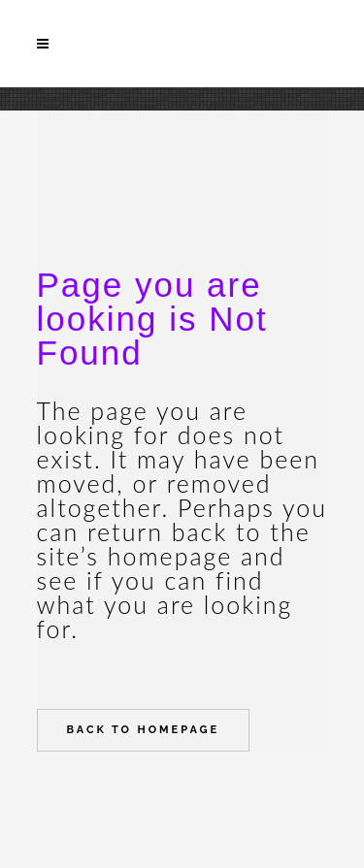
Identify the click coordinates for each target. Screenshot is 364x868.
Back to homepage (144, 730)
